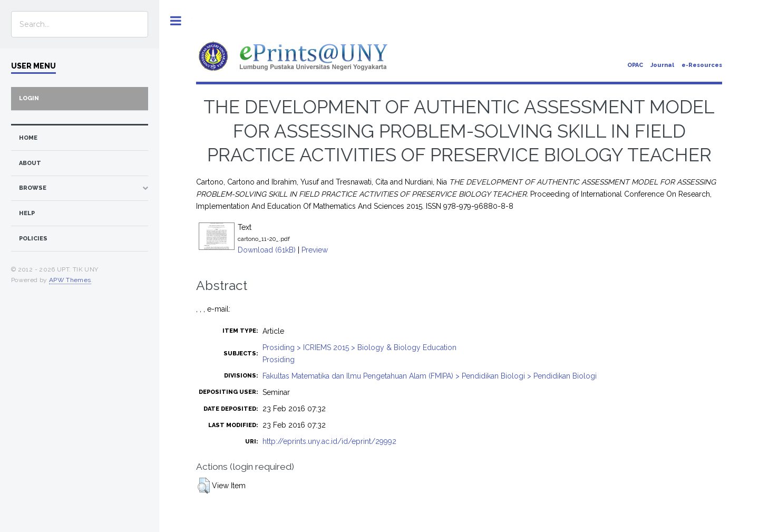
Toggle (176, 21)
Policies (33, 239)
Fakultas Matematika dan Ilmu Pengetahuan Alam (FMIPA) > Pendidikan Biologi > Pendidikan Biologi (430, 376)
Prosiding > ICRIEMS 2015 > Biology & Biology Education (359, 347)
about (30, 163)
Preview (315, 250)
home (28, 138)
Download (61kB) (267, 250)
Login (29, 98)
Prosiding (279, 360)
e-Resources (702, 65)
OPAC (635, 65)
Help (27, 213)
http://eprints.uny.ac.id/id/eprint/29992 (329, 441)
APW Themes (70, 280)
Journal (662, 65)
